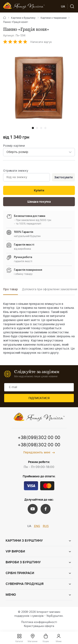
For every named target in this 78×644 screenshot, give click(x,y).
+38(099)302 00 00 (39, 438)
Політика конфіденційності (39, 622)
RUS (46, 526)
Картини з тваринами (54, 18)
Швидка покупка (39, 202)
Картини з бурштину (23, 18)
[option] (11, 291)
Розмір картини (14, 146)
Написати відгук (41, 42)
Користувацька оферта (39, 626)
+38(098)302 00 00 (39, 445)
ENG (37, 526)
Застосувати (63, 177)
